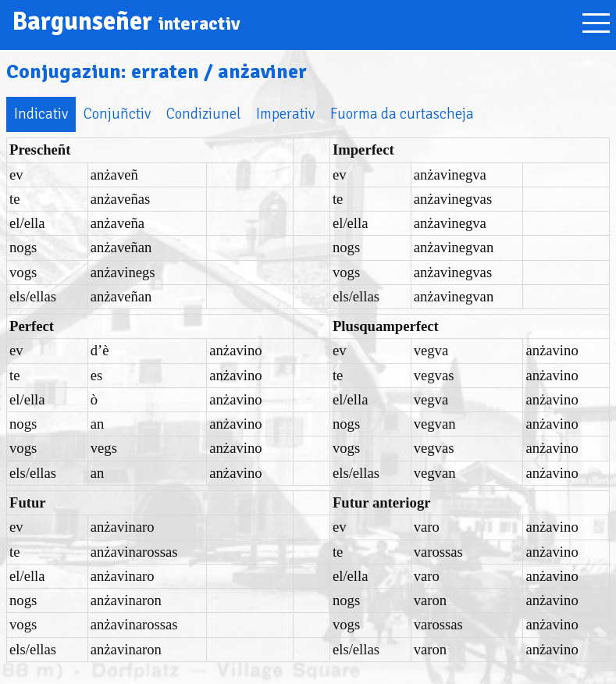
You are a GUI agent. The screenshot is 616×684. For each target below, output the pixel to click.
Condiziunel (203, 114)
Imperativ (285, 114)
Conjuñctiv (117, 114)
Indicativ (41, 114)
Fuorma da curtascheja (402, 114)
